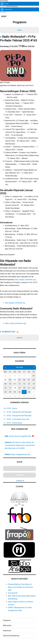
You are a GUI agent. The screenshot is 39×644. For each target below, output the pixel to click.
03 (10, 380)
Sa (29, 372)
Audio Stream (3, 6)
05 (19, 380)
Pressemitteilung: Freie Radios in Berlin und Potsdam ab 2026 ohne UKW (20, 587)
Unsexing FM (13, 593)
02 (5, 380)
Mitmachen (7, 625)
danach (19, 338)
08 (34, 380)
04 (15, 380)
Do (19, 372)
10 (10, 384)
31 (29, 376)
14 (29, 384)
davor (20, 30)
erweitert (20, 481)
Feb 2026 (19, 367)
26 (5, 376)
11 (15, 384)
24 (10, 392)
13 (24, 384)
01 (34, 376)
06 (24, 380)
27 (10, 376)
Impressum (7, 631)
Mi (15, 372)
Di (10, 372)
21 (29, 388)
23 (5, 392)
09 (5, 384)
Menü (4, 16)
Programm (7, 620)
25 (15, 392)
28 (15, 376)
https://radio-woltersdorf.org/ (16, 323)
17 (10, 388)
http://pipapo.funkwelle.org (25, 280)
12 (19, 384)
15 (34, 384)
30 (24, 376)
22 (34, 388)
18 (15, 388)
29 (19, 376)
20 (24, 388)
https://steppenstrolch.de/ (21, 454)
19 (19, 388)
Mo (5, 372)
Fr (24, 372)
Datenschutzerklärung (11, 636)
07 (29, 380)
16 (5, 388)
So (34, 372)
